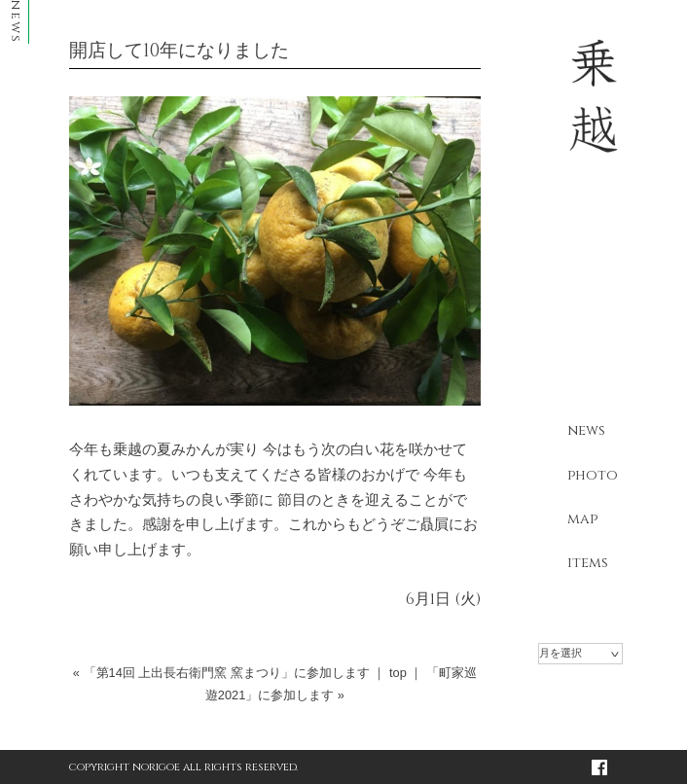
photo (593, 475)
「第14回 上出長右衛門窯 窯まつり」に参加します (227, 673)
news (586, 430)
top (398, 673)
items (588, 563)
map (582, 519)
